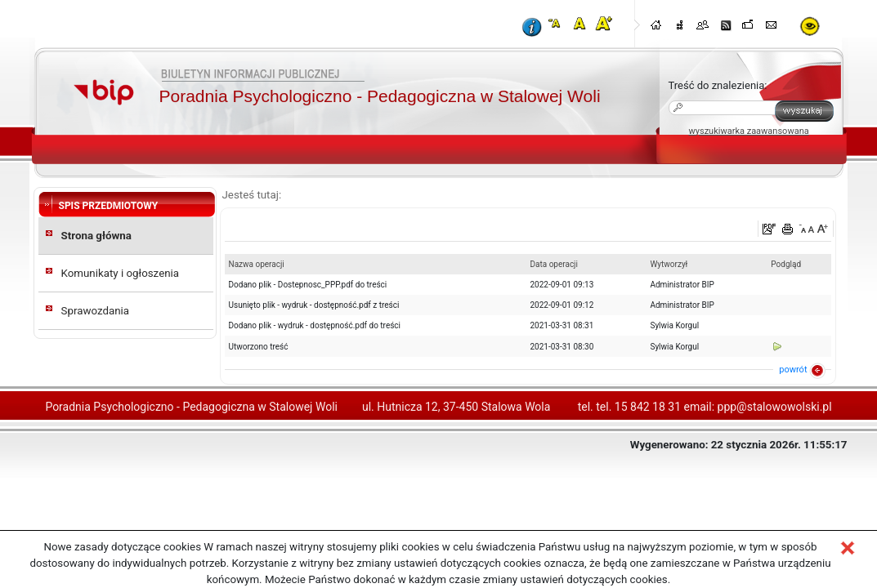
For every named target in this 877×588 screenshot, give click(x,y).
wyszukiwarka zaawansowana (749, 131)
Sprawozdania (96, 311)
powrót (793, 370)
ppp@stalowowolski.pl (775, 407)
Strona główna (96, 236)
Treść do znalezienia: (718, 85)
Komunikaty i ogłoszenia (121, 273)
